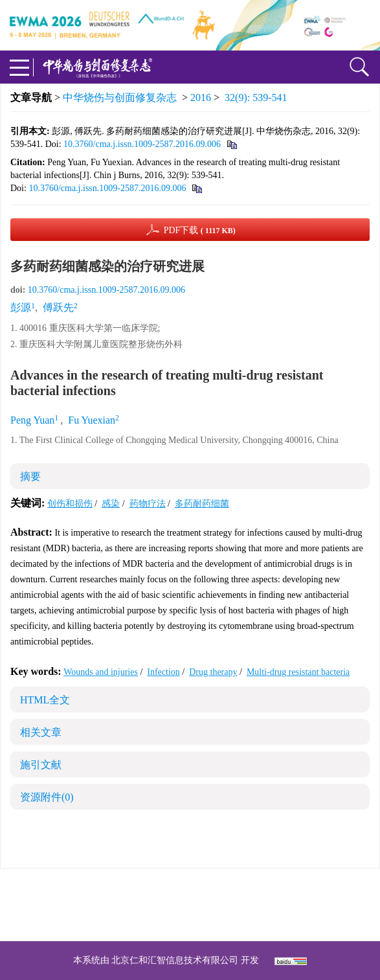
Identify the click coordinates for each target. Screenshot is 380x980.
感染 (111, 504)
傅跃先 (58, 307)
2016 (201, 97)
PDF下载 (200, 230)
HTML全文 (45, 700)
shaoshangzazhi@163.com (207, 905)
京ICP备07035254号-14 (284, 889)
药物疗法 (148, 504)
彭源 (21, 307)
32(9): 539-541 (256, 97)
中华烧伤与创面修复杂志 (120, 97)
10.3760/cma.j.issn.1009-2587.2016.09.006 (142, 144)
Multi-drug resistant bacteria (298, 672)
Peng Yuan (32, 420)
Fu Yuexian (92, 420)
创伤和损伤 (70, 504)
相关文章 (41, 732)
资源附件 (47, 797)
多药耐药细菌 (202, 504)
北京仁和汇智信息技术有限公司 (175, 960)
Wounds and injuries (101, 672)
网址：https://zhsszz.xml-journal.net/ (190, 920)
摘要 (30, 476)
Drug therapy (213, 672)
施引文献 (41, 765)
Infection (163, 672)
